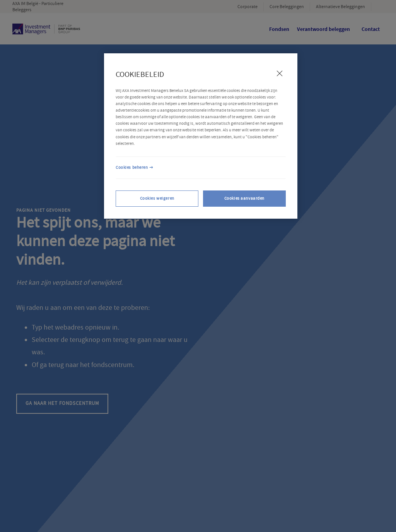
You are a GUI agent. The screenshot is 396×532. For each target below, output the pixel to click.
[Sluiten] (280, 73)
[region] (201, 136)
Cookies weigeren (157, 198)
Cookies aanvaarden (244, 198)
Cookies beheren (132, 167)
